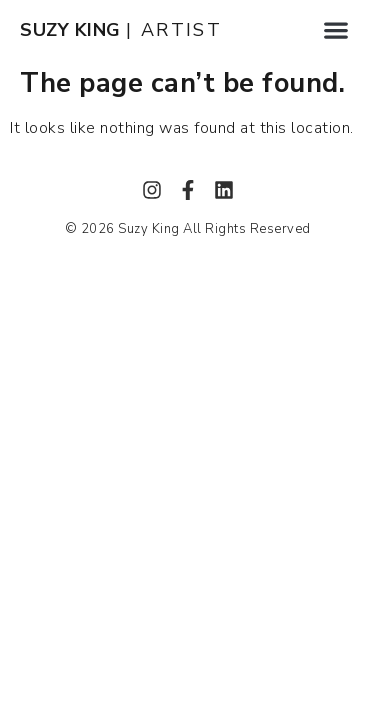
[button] (335, 30)
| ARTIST (121, 30)
